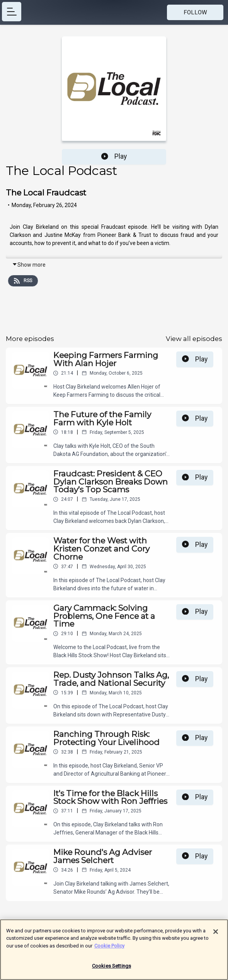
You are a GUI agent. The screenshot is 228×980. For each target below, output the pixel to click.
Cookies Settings (111, 970)
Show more (29, 265)
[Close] (216, 935)
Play (114, 156)
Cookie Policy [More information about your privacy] (109, 950)
